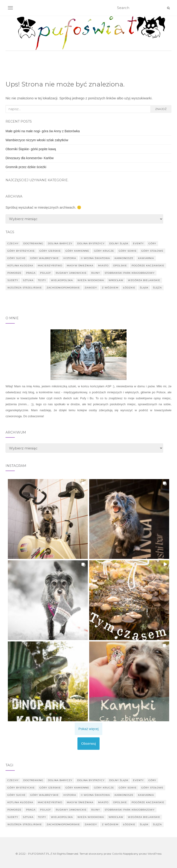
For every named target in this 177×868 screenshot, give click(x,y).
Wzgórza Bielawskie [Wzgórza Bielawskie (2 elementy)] (144, 280)
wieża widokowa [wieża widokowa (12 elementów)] (91, 280)
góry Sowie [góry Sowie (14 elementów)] (128, 251)
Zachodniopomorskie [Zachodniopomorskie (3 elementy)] (63, 288)
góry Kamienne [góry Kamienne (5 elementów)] (77, 251)
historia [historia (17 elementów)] (70, 258)
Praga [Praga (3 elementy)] (31, 273)
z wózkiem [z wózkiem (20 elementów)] (110, 288)
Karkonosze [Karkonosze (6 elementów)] (124, 258)
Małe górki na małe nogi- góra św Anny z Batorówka (43, 131)
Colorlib (117, 854)
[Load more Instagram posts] (89, 729)
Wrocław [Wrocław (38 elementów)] (116, 280)
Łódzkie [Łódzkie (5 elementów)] (129, 288)
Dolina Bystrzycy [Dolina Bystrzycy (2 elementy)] (91, 243)
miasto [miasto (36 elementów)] (103, 266)
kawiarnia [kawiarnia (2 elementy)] (146, 258)
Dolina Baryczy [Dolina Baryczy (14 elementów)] (60, 243)
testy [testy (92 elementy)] (42, 280)
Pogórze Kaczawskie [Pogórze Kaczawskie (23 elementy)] (148, 266)
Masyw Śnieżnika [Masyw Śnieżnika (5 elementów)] (80, 266)
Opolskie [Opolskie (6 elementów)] (120, 266)
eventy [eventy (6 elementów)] (138, 243)
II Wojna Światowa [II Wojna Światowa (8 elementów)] (95, 258)
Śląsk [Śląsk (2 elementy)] (144, 288)
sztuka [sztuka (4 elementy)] (28, 280)
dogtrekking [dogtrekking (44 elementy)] (33, 243)
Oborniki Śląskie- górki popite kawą (31, 149)
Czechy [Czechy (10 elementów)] (13, 243)
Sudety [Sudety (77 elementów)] (13, 280)
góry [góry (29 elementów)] (152, 243)
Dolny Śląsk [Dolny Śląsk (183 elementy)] (119, 243)
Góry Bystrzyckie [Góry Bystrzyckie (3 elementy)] (21, 251)
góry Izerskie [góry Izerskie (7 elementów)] (50, 251)
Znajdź (161, 109)
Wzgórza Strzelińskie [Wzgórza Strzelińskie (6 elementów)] (25, 288)
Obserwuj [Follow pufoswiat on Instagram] (88, 743)
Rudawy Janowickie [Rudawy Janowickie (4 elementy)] (71, 273)
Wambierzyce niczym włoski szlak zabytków (37, 140)
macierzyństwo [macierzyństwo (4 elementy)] (50, 266)
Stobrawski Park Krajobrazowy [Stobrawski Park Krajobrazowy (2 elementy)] (130, 273)
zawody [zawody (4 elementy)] (91, 288)
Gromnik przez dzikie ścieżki (26, 167)
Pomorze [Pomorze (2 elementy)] (14, 273)
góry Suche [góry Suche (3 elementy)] (16, 258)
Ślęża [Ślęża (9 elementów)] (157, 288)
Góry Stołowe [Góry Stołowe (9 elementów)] (152, 251)
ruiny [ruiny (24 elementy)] (96, 273)
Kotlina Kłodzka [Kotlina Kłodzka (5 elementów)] (20, 266)
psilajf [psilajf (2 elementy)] (46, 273)
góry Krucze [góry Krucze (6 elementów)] (104, 251)
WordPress (155, 854)
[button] (48, 519)
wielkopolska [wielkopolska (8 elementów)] (62, 280)
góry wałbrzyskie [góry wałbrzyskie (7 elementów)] (44, 258)
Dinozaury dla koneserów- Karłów (30, 158)
